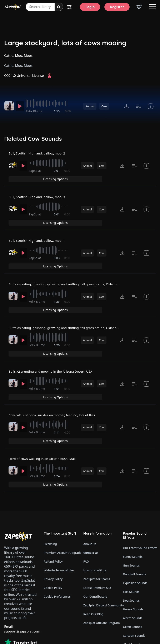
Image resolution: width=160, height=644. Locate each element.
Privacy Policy (53, 548)
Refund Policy (53, 530)
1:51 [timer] (57, 375)
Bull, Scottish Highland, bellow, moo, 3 (39, 196)
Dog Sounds (131, 569)
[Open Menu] (152, 7)
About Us (90, 513)
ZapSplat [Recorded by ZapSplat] (36, 176)
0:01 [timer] (57, 176)
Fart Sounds (131, 561)
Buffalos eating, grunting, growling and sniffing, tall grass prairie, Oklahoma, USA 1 (75, 275)
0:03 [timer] (57, 255)
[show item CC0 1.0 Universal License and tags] (151, 106)
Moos (28, 56)
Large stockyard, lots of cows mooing (65, 43)
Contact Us (91, 522)
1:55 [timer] (57, 111)
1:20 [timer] (57, 335)
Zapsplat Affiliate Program (100, 592)
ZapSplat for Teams (97, 548)
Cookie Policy (53, 557)
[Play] (21, 106)
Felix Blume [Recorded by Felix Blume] (35, 111)
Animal (90, 106)
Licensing (50, 513)
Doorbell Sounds (134, 543)
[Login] (90, 7)
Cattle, (9, 56)
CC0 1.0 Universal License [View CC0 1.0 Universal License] (24, 76)
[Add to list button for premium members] (139, 106)
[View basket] (139, 7)
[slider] (49, 104)
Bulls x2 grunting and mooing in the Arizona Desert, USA (54, 355)
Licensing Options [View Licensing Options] (138, 156)
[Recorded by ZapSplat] (13, 170)
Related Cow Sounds (33, 139)
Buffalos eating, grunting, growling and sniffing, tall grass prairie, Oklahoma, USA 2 (75, 315)
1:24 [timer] (57, 454)
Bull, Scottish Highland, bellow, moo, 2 (39, 156)
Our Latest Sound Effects (139, 517)
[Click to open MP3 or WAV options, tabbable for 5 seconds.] (126, 106)
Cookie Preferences (57, 565)
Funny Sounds (133, 526)
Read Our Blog (93, 583)
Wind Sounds (132, 613)
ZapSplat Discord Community (100, 574)
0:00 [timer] (68, 111)
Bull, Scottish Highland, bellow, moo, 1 (39, 235)
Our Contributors (95, 565)
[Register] (117, 7)
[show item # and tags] (146, 171)
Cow (104, 106)
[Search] (59, 7)
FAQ (86, 530)
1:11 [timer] (57, 414)
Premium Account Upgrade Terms (60, 522)
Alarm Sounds (133, 587)
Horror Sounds (133, 578)
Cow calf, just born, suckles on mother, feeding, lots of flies (55, 394)
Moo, (19, 56)
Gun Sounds (131, 534)
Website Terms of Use (59, 539)
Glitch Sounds (132, 596)
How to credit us (95, 539)
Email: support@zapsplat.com (22, 598)
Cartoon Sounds (134, 604)
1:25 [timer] (57, 295)
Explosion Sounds (135, 552)
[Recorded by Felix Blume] (9, 106)
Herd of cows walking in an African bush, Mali (45, 434)
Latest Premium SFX (97, 557)
